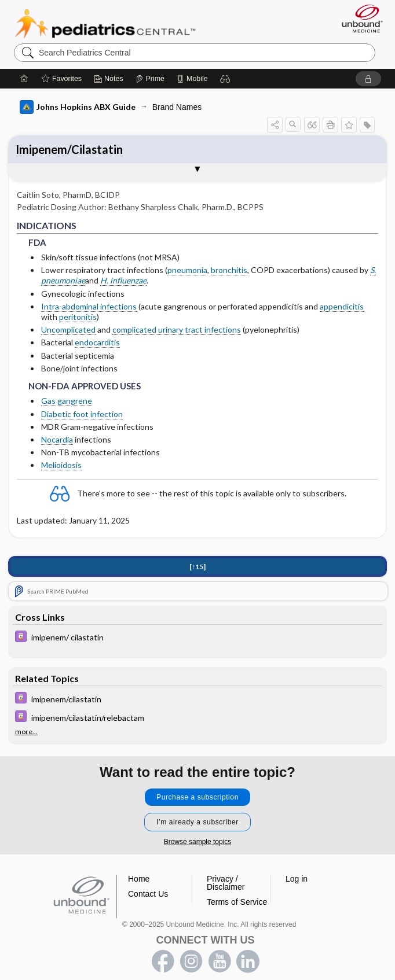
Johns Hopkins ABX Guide (78, 107)
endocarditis (97, 342)
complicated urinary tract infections (177, 329)
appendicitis (342, 306)
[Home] (24, 79)
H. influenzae (123, 280)
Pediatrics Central (105, 24)
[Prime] (150, 79)
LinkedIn (248, 961)
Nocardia (57, 439)
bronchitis (229, 270)
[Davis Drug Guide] (198, 639)
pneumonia (187, 270)
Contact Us (148, 894)
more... (26, 732)
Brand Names (177, 107)
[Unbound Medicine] (359, 19)
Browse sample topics (198, 842)
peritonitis (78, 317)
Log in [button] (297, 879)
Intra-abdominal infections (89, 306)
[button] (225, 79)
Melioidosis (61, 465)
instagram (191, 961)
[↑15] (197, 568)
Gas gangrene (67, 401)
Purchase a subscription (197, 797)
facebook (163, 961)
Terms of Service (237, 902)
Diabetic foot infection (82, 414)
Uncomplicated (68, 329)
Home (139, 879)
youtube (220, 961)
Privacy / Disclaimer (226, 883)
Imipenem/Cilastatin (69, 149)
